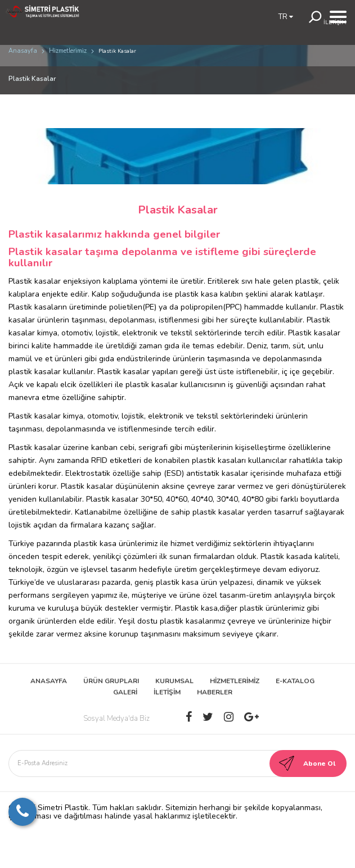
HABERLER (215, 692)
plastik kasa (196, 294)
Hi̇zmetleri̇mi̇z (68, 51)
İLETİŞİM (167, 692)
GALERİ (125, 692)
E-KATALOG (295, 681)
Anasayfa (23, 51)
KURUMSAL (174, 681)
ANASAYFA (49, 681)
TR (286, 17)
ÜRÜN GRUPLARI (111, 681)
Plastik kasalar (35, 447)
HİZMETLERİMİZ (235, 681)
